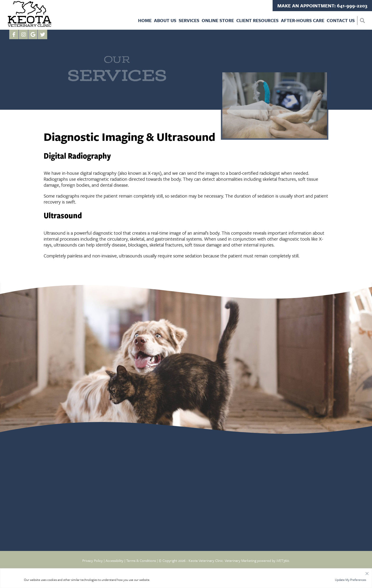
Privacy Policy (93, 560)
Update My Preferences (351, 580)
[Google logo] (33, 34)
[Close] (367, 572)
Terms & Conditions (141, 560)
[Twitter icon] (42, 34)
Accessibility (114, 560)
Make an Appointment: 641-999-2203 (322, 6)
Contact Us (341, 20)
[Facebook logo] (14, 34)
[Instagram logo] (23, 34)
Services (189, 20)
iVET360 (283, 560)
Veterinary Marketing (240, 560)
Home (145, 20)
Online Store (218, 20)
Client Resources (257, 20)
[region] (186, 578)
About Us (165, 20)
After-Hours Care (303, 20)
